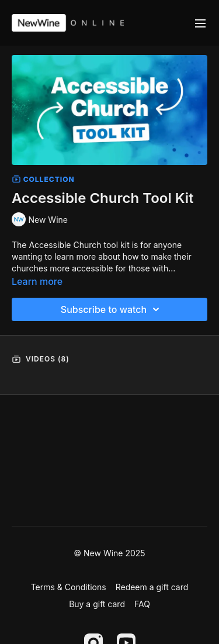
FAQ (142, 604)
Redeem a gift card (152, 587)
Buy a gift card (97, 604)
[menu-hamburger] (200, 23)
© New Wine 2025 (109, 553)
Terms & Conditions (69, 587)
